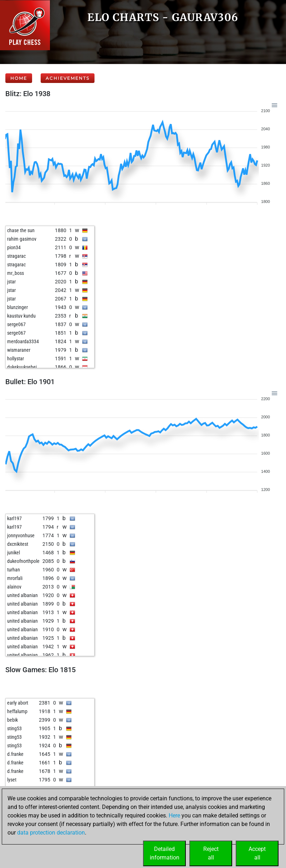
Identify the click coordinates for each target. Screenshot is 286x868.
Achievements (68, 78)
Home (19, 78)
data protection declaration (51, 833)
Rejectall (211, 853)
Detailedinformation (165, 853)
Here (174, 815)
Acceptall (257, 853)
